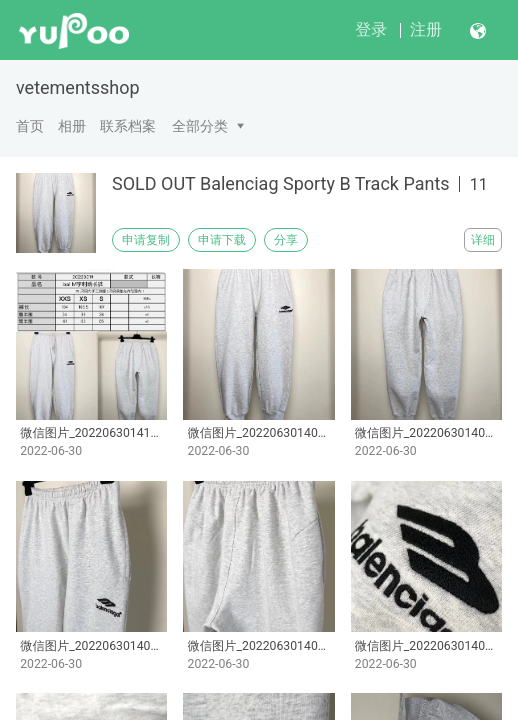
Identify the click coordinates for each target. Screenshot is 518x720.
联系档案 (128, 126)
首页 (30, 126)
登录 (371, 29)
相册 (72, 126)
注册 (426, 29)
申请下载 (222, 240)
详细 (483, 240)
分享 (286, 240)
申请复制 (146, 240)
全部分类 (200, 126)
